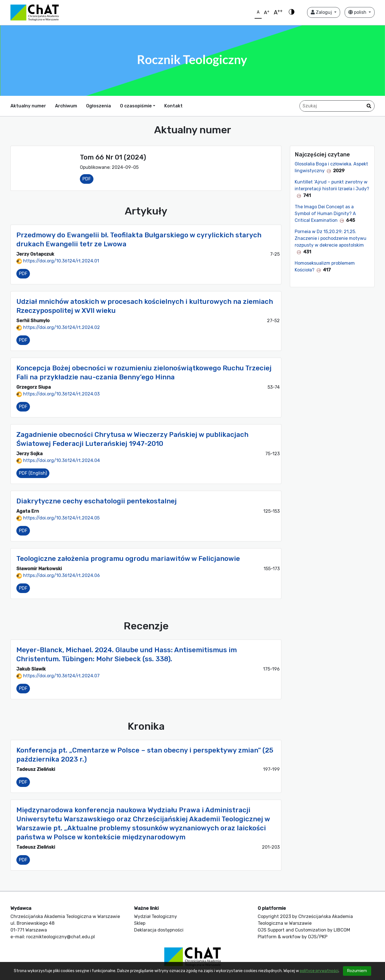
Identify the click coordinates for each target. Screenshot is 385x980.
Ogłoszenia (99, 106)
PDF (87, 179)
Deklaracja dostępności (159, 930)
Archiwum (66, 106)
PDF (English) (33, 473)
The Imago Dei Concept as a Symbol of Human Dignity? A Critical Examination (325, 214)
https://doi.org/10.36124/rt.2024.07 (58, 676)
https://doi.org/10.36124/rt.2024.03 (58, 394)
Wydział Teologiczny (156, 916)
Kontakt (173, 106)
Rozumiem (357, 971)
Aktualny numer (28, 106)
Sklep (140, 923)
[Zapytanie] (337, 106)
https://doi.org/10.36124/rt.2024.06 (58, 575)
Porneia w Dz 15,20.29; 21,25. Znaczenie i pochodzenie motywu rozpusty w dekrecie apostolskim (331, 238)
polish (358, 12)
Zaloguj (322, 12)
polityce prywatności (319, 971)
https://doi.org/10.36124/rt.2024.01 (58, 261)
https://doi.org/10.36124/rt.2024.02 (58, 327)
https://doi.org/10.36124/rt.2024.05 (58, 518)
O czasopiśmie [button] (136, 106)
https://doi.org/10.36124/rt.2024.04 (58, 460)
